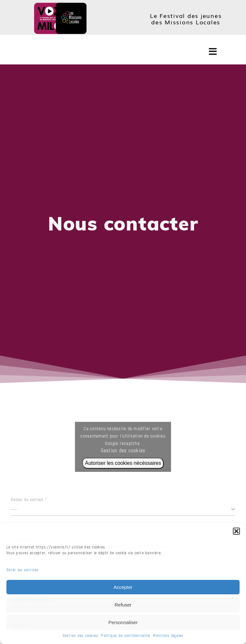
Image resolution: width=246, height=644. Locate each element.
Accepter (123, 587)
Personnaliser (123, 622)
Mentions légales (168, 636)
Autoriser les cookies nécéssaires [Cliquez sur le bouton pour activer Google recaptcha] (123, 463)
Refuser (123, 605)
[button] (236, 531)
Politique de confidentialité (126, 636)
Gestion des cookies (81, 636)
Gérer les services (23, 570)
